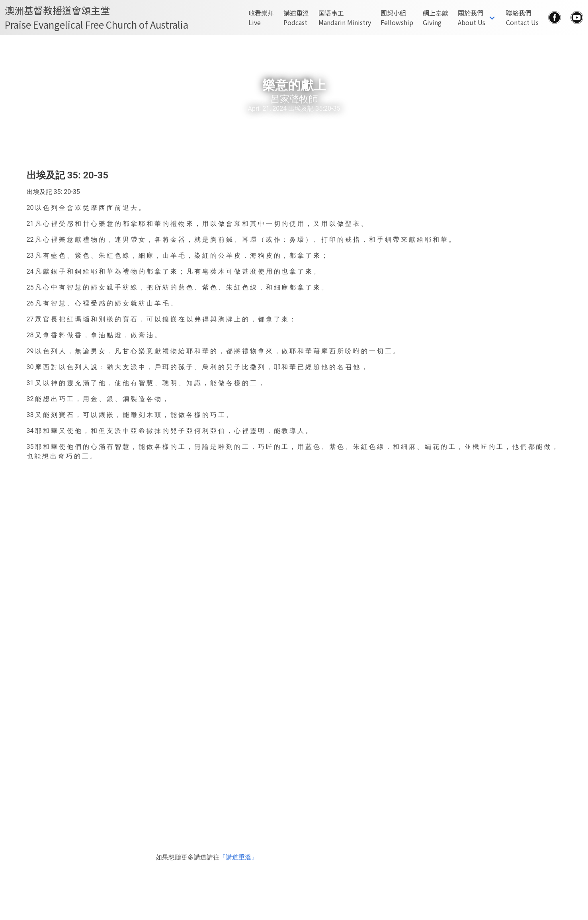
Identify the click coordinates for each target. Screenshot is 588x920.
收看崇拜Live (261, 18)
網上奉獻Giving (436, 18)
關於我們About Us (472, 18)
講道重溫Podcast (296, 18)
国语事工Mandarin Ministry (345, 18)
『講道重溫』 (238, 857)
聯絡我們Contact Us (522, 18)
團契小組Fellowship (397, 18)
